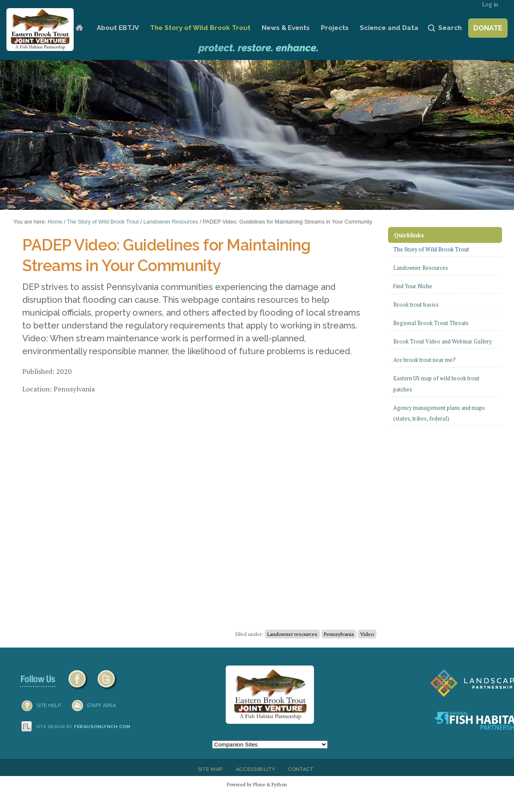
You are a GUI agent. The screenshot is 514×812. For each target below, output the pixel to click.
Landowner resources (292, 634)
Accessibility (256, 769)
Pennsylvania (339, 634)
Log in (490, 4)
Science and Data (389, 28)
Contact (301, 769)
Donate (488, 28)
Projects (335, 28)
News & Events (286, 28)
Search (450, 28)
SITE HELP (49, 705)
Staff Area (101, 705)
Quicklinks (409, 235)
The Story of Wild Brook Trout (200, 28)
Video (367, 634)
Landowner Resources (171, 222)
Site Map (210, 769)
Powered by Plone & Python (257, 784)
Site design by (84, 727)
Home (79, 28)
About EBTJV (118, 28)
